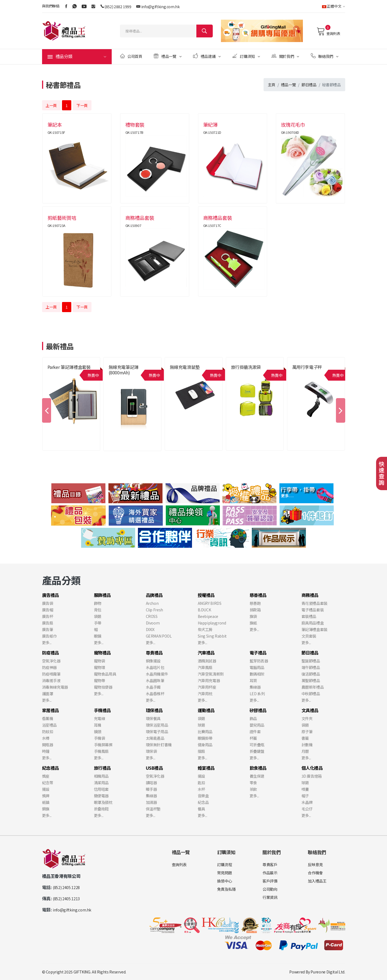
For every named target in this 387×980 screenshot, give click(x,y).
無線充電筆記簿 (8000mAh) (124, 370)
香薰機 (48, 718)
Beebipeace (208, 616)
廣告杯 (48, 616)
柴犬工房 (205, 629)
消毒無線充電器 (55, 687)
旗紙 (253, 623)
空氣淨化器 (51, 661)
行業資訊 (270, 897)
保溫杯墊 (153, 809)
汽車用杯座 (207, 687)
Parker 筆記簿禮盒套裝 (69, 367)
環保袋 (151, 751)
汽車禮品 (206, 653)
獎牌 (46, 796)
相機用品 (101, 776)
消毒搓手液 (51, 680)
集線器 (255, 687)
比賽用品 (205, 732)
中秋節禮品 (311, 694)
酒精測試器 (207, 661)
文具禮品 (310, 710)
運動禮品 (206, 710)
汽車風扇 (205, 667)
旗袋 (253, 616)
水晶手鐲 (153, 687)
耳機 (98, 725)
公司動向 (270, 889)
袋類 (98, 616)
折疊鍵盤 (257, 751)
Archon (152, 603)
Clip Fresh (155, 610)
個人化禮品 (312, 768)
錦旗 (46, 809)
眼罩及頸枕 (103, 802)
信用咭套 (101, 789)
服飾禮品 (103, 595)
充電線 (100, 718)
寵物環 (100, 667)
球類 (201, 725)
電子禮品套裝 (313, 610)
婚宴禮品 (206, 768)
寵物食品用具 (105, 674)
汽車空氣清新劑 (211, 674)
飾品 (253, 718)
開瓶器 (48, 745)
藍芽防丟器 (259, 661)
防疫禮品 (51, 653)
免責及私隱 (226, 889)
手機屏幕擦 (103, 745)
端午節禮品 (311, 667)
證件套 (255, 732)
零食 (253, 783)
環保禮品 (154, 710)
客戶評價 (270, 881)
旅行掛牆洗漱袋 (246, 367)
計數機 (307, 745)
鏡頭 (98, 732)
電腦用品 (257, 667)
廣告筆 (48, 629)
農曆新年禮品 (313, 687)
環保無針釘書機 (159, 745)
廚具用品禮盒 (313, 623)
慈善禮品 (258, 595)
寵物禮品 (103, 653)
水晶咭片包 (155, 667)
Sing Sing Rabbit (212, 636)
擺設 (46, 789)
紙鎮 (46, 802)
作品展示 (270, 873)
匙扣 (201, 783)
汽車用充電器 (209, 680)
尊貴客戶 (270, 864)
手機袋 (100, 738)
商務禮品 (310, 595)
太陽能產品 (155, 738)
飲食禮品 (258, 768)
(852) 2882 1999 (118, 7)
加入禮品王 (317, 881)
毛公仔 (307, 809)
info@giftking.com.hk (160, 7)
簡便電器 (101, 796)
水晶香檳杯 (155, 694)
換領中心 (225, 881)
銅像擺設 (153, 661)
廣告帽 (48, 610)
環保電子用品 (157, 732)
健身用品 (205, 745)
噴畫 (305, 789)
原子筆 (307, 732)
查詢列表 (328, 31)
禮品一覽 (168, 56)
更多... (47, 643)
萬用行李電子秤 (307, 367)
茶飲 (253, 789)
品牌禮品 (154, 595)
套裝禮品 (309, 616)
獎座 (46, 776)
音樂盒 (203, 796)
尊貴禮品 (154, 653)
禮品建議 (207, 56)
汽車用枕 (205, 694)
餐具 (201, 809)
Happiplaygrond (212, 623)
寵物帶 (100, 680)
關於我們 (285, 56)
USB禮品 (154, 768)
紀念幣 (48, 783)
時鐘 (46, 751)
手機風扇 (101, 751)
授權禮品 (206, 595)
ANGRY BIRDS (210, 603)
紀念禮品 (51, 768)
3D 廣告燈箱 (312, 776)
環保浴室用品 (157, 725)
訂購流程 (225, 864)
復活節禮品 (311, 674)
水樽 (46, 738)
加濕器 (151, 802)
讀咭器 (151, 783)
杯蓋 (253, 738)
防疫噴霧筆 (51, 674)
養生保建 (257, 776)
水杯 (201, 789)
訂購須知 (246, 56)
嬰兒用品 (257, 725)
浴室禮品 (50, 725)
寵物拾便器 (103, 687)
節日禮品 (309, 85)
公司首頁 (131, 56)
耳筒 (253, 680)
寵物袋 (100, 661)
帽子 (305, 796)
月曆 (305, 751)
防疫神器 (50, 667)
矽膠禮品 (258, 710)
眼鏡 (98, 636)
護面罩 (48, 694)
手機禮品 (103, 710)
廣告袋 (48, 603)
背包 (98, 610)
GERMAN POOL (159, 636)
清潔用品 (101, 783)
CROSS (152, 616)
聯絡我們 (325, 56)
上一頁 (51, 105)
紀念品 (203, 802)
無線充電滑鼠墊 (185, 367)
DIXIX (150, 629)
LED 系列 (257, 694)
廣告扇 (48, 623)
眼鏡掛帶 (205, 738)
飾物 (98, 603)
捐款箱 (255, 610)
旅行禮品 (103, 768)
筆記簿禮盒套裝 (315, 629)
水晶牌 (307, 802)
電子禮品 (258, 653)
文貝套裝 (309, 636)
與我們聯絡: (51, 6)
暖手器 (151, 789)
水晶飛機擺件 (157, 674)
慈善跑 (255, 603)
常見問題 (225, 873)
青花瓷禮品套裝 (315, 603)
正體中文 (334, 6)
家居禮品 (51, 710)
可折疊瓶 (257, 745)
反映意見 (315, 864)
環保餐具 (153, 718)
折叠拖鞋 (101, 809)
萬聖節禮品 (311, 680)
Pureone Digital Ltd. (328, 972)
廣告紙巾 (50, 636)
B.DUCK (204, 610)
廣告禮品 (51, 595)
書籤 (305, 738)
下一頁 (82, 105)
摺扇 (201, 751)
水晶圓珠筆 (155, 680)
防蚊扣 (48, 732)
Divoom (153, 623)
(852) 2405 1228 (66, 887)
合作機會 (315, 873)
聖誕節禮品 (311, 661)
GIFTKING (82, 972)
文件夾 (307, 718)
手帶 (98, 623)
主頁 (272, 85)
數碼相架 (257, 674)
